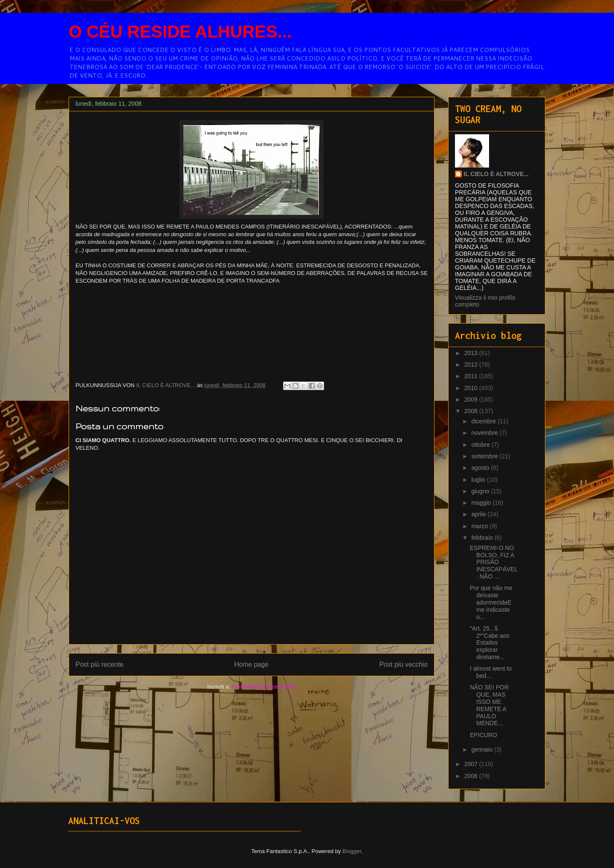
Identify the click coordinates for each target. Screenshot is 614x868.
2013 (472, 353)
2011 (472, 376)
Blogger (352, 851)
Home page (251, 664)
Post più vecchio (403, 664)
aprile (479, 514)
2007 (472, 764)
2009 (472, 399)
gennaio (483, 749)
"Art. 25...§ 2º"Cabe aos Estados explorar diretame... (490, 643)
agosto (481, 468)
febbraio (483, 538)
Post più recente (100, 664)
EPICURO (484, 735)
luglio (479, 480)
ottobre (481, 445)
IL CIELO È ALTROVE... (496, 174)
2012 (472, 365)
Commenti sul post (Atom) (264, 687)
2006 (472, 776)
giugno (481, 491)
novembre (485, 433)
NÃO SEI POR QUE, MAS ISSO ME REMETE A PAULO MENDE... (489, 705)
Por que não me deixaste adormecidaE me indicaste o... (491, 602)
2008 (472, 411)
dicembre (484, 421)
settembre (485, 456)
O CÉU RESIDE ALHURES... (180, 32)
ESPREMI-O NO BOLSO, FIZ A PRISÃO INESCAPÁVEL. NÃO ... (494, 562)
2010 (472, 388)
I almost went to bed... (491, 672)
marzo (480, 526)
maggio (482, 503)
